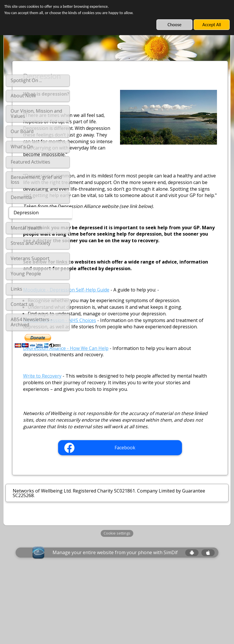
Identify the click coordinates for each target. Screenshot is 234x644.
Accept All (212, 25)
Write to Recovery (102, 435)
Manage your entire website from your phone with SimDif (115, 625)
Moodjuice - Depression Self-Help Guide (126, 316)
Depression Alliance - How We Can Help (125, 407)
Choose (175, 25)
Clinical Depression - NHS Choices (119, 372)
